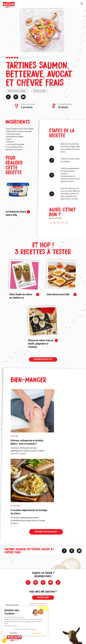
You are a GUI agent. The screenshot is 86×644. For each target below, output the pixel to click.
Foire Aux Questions (12, 605)
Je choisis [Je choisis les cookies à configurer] (14, 633)
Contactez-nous (43, 597)
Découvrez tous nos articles (46, 533)
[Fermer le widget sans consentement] (38, 604)
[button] (5, 640)
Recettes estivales (40, 91)
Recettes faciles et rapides (17, 91)
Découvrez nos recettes (43, 360)
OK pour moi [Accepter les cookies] (36, 633)
